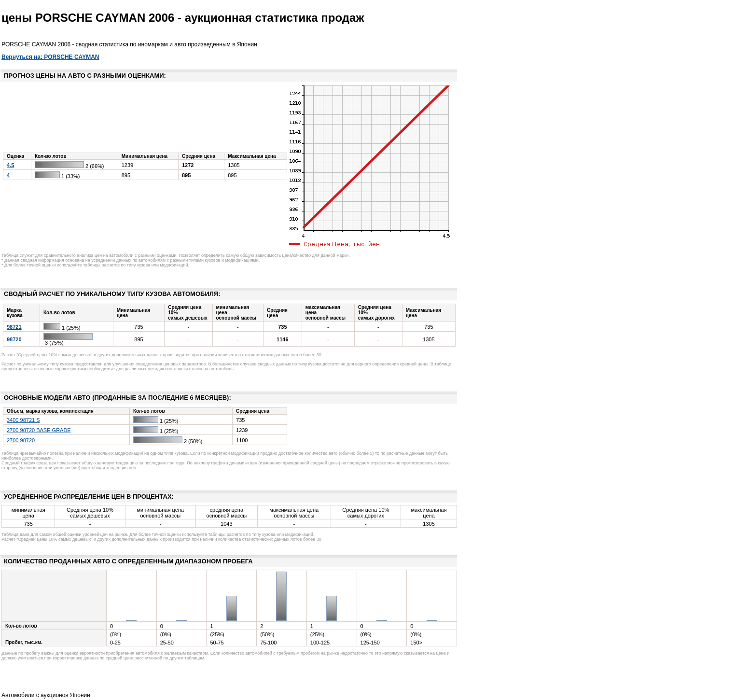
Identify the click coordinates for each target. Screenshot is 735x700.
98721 (14, 327)
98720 (14, 339)
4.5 (10, 165)
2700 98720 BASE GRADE (39, 430)
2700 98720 (21, 440)
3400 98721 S (23, 420)
